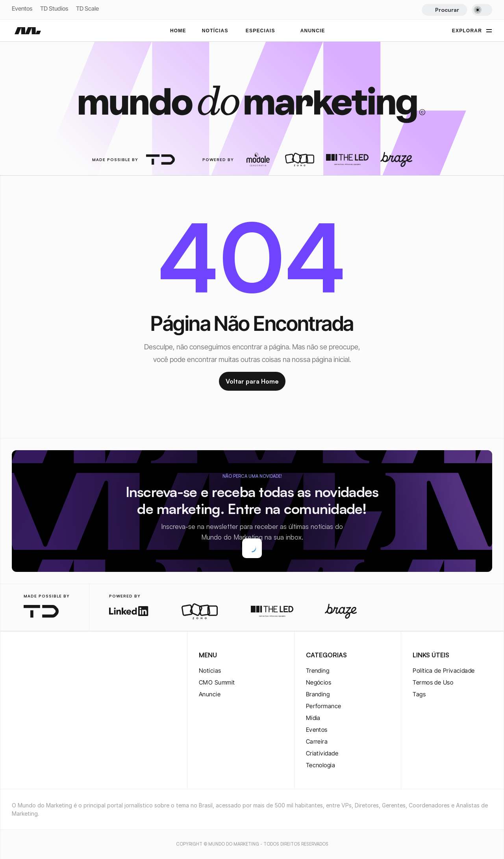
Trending (318, 671)
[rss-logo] (67, 656)
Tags (419, 694)
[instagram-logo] (17, 656)
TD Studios (54, 8)
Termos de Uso (433, 682)
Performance (324, 706)
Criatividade (322, 753)
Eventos (22, 8)
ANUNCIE (313, 31)
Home (178, 31)
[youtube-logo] (54, 656)
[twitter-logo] (29, 656)
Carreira (317, 741)
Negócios (319, 682)
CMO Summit (217, 682)
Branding (318, 694)
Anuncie (210, 694)
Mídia (313, 718)
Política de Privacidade (444, 671)
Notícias (210, 671)
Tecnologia (321, 765)
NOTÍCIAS (215, 31)
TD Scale (87, 8)
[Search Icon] (444, 10)
